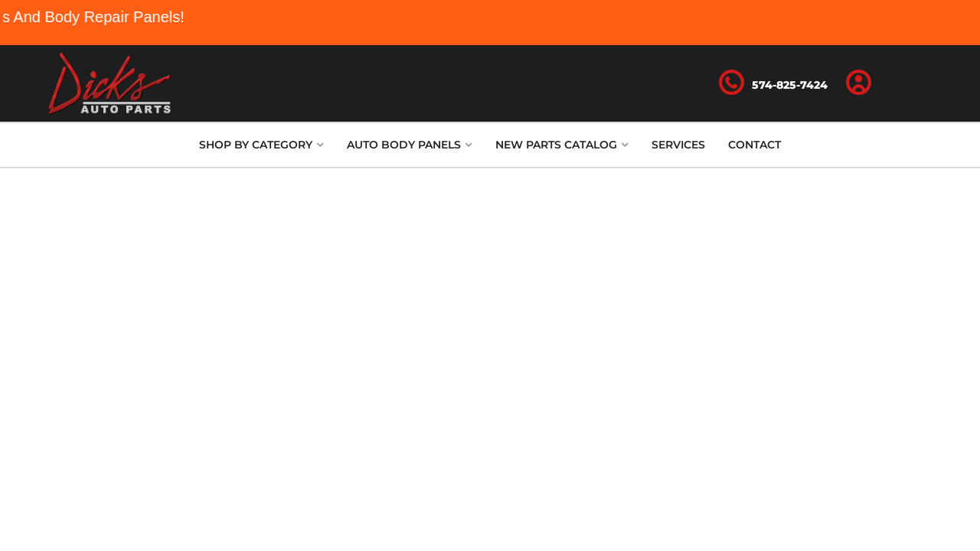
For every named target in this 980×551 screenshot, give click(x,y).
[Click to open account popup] (859, 83)
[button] (261, 145)
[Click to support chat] (773, 83)
